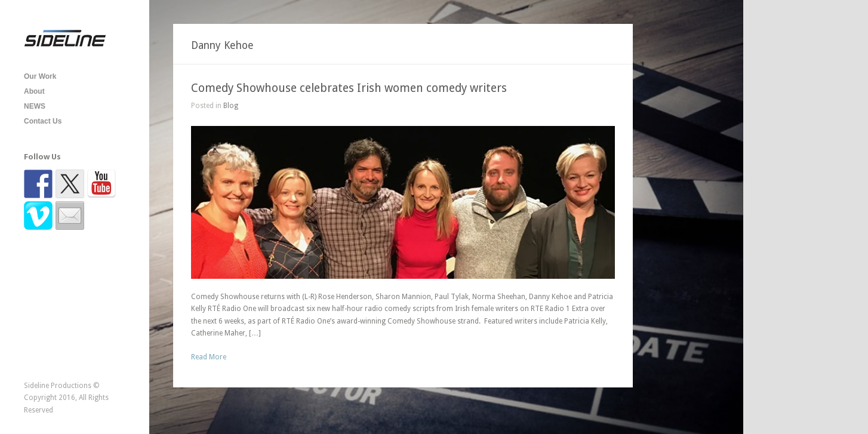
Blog (231, 106)
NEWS (35, 106)
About (34, 91)
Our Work (40, 76)
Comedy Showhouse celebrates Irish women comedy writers (349, 88)
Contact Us (43, 121)
